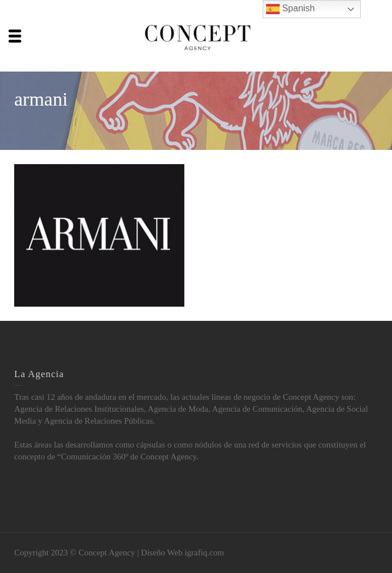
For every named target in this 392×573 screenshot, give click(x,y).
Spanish (290, 9)
